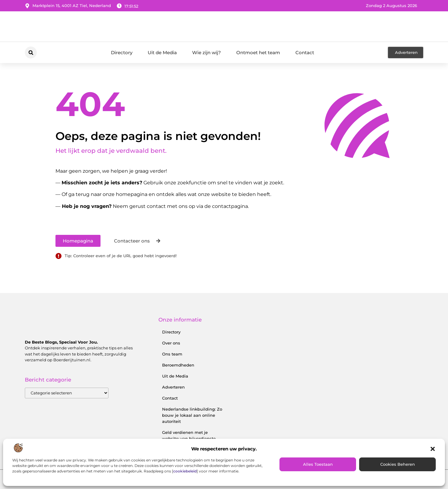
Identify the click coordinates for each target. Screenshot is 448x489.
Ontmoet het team (258, 53)
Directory (122, 53)
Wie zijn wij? (207, 53)
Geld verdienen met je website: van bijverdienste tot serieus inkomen (189, 438)
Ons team (172, 354)
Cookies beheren (398, 464)
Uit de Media (162, 53)
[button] (433, 449)
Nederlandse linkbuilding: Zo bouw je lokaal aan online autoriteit (192, 415)
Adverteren (173, 387)
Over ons (171, 343)
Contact (305, 53)
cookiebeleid (185, 471)
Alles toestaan (318, 464)
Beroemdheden (178, 365)
